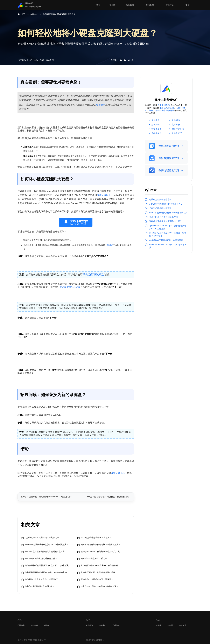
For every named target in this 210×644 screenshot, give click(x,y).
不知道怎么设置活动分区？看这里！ (97, 579)
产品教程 (116, 625)
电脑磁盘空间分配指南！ (160, 199)
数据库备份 (156, 129)
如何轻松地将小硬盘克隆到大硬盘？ (59, 14)
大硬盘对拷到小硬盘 (70, 287)
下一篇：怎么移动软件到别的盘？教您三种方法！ (109, 497)
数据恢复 (130, 5)
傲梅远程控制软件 (164, 170)
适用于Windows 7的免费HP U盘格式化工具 (100, 551)
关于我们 (89, 625)
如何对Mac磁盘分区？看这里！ (95, 558)
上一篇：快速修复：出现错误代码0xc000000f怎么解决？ (46, 497)
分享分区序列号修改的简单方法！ (164, 217)
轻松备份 (34, 625)
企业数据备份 (164, 105)
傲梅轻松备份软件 (164, 146)
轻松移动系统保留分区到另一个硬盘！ (167, 221)
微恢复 (47, 625)
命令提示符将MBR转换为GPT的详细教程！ (100, 565)
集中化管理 (177, 133)
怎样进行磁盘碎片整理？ (160, 208)
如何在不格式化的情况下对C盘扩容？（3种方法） (48, 565)
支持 (188, 5)
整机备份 (155, 125)
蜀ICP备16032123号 (95, 640)
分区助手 (113, 5)
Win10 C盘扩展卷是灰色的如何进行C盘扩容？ (46, 551)
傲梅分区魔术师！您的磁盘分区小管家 (98, 572)
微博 (170, 625)
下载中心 (170, 5)
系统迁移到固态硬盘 (93, 274)
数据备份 (150, 5)
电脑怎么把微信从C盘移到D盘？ (40, 586)
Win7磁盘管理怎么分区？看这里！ (96, 537)
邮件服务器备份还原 (165, 110)
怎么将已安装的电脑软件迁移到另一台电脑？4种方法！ (168, 234)
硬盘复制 (101, 105)
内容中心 (34, 14)
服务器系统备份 (167, 108)
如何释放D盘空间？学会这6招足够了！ (42, 579)
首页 (98, 5)
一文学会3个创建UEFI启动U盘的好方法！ (100, 586)
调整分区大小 (118, 473)
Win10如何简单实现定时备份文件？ (41, 558)
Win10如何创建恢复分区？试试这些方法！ (168, 213)
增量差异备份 (178, 129)
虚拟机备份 (156, 133)
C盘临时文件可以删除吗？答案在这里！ (43, 537)
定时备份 (176, 125)
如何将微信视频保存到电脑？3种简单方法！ (101, 544)
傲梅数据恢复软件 (164, 158)
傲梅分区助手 (104, 195)
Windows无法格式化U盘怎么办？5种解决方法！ (47, 544)
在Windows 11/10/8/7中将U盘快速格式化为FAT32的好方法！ (168, 227)
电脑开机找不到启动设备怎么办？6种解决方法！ (47, 572)
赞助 (158, 625)
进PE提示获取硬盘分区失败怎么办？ (166, 204)
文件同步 (176, 120)
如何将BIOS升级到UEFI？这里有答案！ (167, 240)
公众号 (183, 625)
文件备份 (109, 245)
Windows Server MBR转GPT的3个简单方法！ (168, 246)
